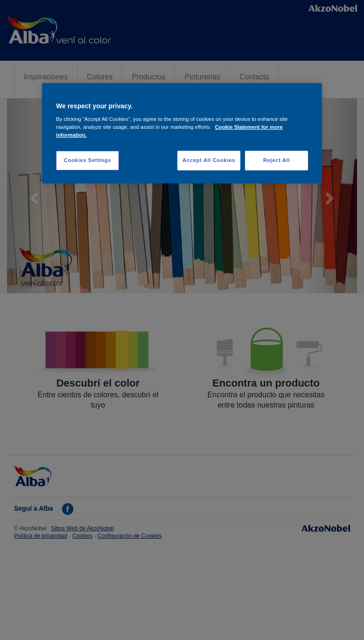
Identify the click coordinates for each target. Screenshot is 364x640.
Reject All (276, 160)
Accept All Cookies (209, 160)
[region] (182, 134)
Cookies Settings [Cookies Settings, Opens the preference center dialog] (87, 160)
